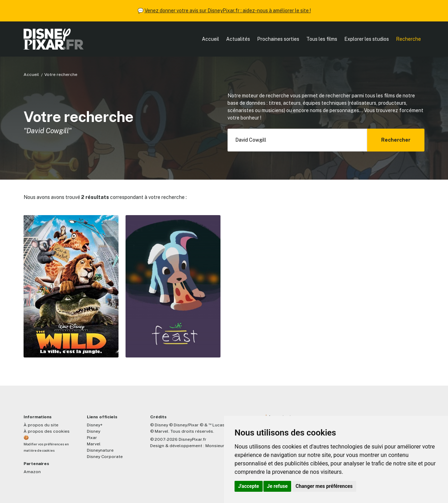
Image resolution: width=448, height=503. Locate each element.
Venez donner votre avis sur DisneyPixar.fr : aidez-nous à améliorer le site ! (228, 11)
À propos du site (41, 425)
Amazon (32, 472)
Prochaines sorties (278, 39)
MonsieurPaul (219, 446)
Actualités (238, 39)
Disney (94, 431)
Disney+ (95, 425)
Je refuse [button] (277, 486)
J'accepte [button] (249, 486)
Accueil (210, 39)
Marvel (94, 444)
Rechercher (396, 140)
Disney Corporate (105, 457)
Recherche (408, 39)
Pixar (92, 438)
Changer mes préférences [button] (324, 486)
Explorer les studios (367, 39)
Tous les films (322, 39)
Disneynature (100, 450)
